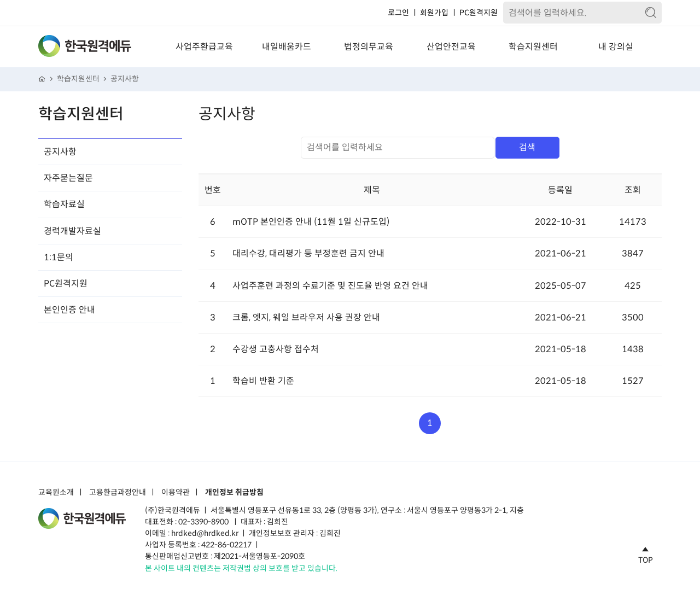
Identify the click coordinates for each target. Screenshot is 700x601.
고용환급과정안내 (118, 493)
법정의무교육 (369, 47)
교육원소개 (56, 493)
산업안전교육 (451, 47)
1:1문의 (59, 257)
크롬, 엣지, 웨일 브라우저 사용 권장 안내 (306, 317)
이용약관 (176, 493)
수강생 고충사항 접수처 (276, 349)
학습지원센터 (533, 47)
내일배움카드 (287, 47)
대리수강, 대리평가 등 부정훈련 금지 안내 (308, 253)
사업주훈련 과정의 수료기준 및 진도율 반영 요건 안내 (330, 286)
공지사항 (125, 79)
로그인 (398, 13)
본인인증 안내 (69, 310)
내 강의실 (616, 47)
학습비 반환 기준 (263, 381)
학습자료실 (64, 204)
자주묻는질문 (68, 178)
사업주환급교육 (204, 47)
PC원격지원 (479, 13)
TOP (646, 553)
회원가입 (434, 13)
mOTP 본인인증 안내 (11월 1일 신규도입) (311, 222)
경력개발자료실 (72, 231)
